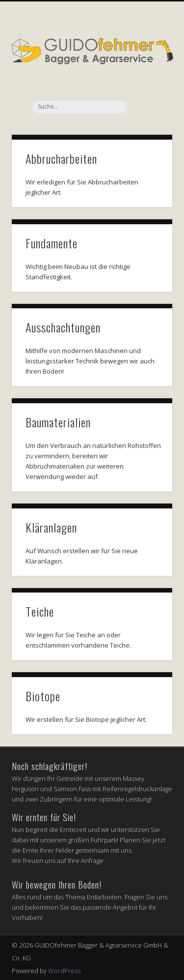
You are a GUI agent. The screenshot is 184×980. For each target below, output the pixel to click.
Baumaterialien (58, 422)
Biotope (43, 696)
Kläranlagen (51, 527)
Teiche (40, 611)
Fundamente (52, 243)
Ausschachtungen (63, 327)
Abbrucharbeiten (61, 158)
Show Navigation (149, 88)
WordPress (64, 971)
